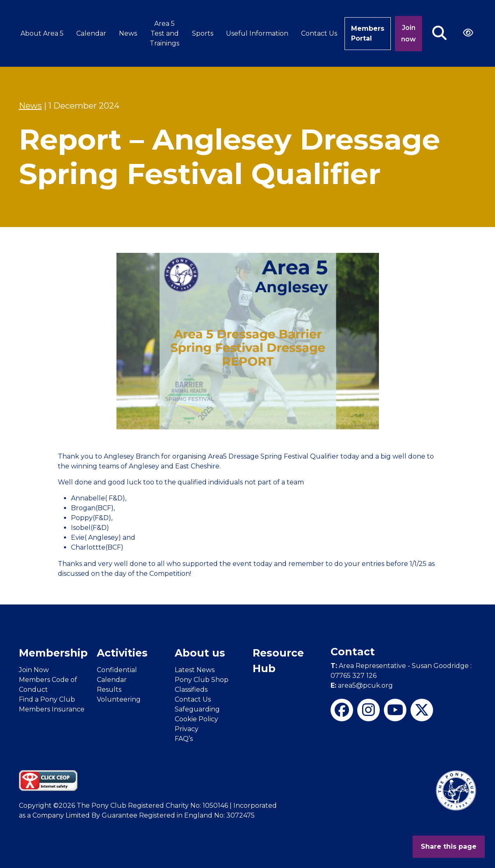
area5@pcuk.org (362, 685)
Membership (53, 653)
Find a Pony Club (47, 699)
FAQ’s (184, 739)
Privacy (187, 729)
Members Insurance (52, 709)
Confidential (117, 670)
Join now (408, 33)
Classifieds (191, 690)
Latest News (195, 670)
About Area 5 (42, 33)
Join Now (34, 670)
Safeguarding (197, 709)
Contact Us (319, 33)
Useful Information (257, 33)
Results (109, 690)
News (128, 33)
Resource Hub (278, 661)
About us (200, 653)
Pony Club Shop (202, 680)
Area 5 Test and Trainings (164, 33)
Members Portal (368, 33)
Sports (203, 33)
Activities (122, 653)
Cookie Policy (196, 719)
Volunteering (119, 699)
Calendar (91, 33)
